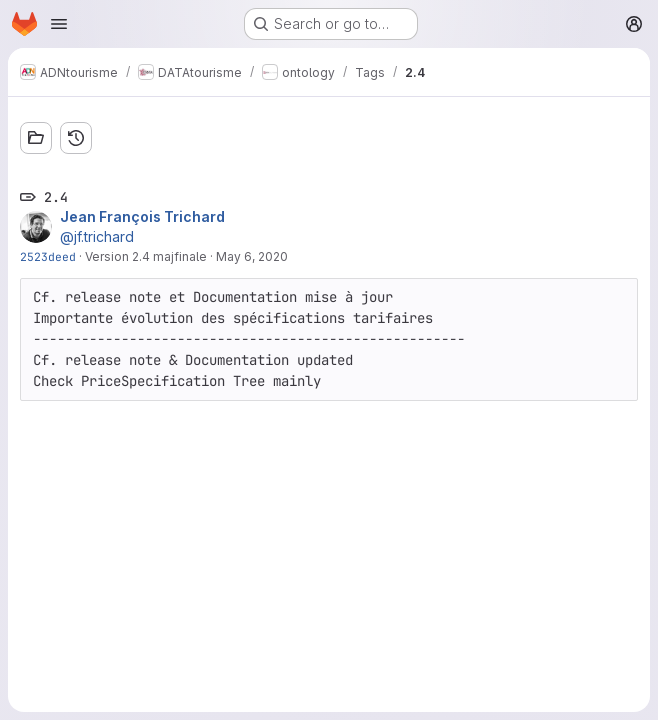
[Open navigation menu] (59, 24)
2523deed (48, 256)
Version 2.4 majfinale (146, 256)
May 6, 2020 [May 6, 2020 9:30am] (252, 256)
